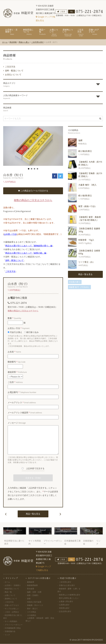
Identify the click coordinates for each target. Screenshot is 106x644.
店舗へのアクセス (95, 32)
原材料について (68, 33)
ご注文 (62, 11)
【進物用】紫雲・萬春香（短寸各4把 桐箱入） (90, 218)
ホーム (5, 42)
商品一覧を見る (33, 514)
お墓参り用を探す (66, 602)
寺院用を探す (64, 608)
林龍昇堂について (29, 32)
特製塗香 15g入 (86, 240)
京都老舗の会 (10, 631)
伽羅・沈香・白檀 (34, 592)
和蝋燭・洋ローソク (35, 605)
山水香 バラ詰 (10, 234)
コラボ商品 (31, 612)
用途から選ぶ (24, 42)
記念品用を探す (65, 611)
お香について (54, 33)
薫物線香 (31, 582)
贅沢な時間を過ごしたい (69, 598)
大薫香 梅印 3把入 (87, 185)
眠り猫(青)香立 (85, 196)
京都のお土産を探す (67, 585)
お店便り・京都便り (12, 32)
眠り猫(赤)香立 (85, 151)
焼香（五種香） (33, 595)
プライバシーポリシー (14, 625)
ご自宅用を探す (38, 42)
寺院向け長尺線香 (34, 602)
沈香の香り (75, 282)
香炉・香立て (32, 609)
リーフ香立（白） (87, 262)
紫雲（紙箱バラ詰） (88, 206)
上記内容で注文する (33, 468)
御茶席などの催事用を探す (70, 595)
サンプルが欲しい (12, 609)
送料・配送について (14, 71)
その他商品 (40, 618)
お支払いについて (13, 75)
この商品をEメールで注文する (33, 191)
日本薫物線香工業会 (13, 628)
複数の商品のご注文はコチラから (33, 200)
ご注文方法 (81, 33)
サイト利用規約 (11, 621)
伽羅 (80, 140)
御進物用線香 (32, 585)
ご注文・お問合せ (12, 612)
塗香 (29, 599)
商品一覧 (42, 32)
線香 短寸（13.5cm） (80, 287)
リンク (7, 635)
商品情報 (13, 42)
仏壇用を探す (64, 605)
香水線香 (31, 589)
